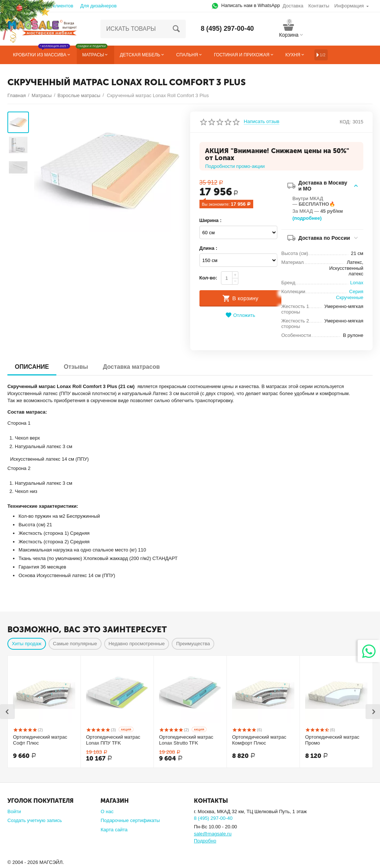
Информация (349, 6)
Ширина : (211, 220)
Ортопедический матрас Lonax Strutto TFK (186, 740)
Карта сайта (114, 830)
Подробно (205, 841)
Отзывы (76, 367)
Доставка (293, 6)
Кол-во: (208, 278)
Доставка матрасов (131, 367)
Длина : (209, 248)
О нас (107, 811)
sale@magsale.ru (213, 834)
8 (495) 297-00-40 (227, 29)
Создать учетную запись (35, 820)
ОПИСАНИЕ (32, 367)
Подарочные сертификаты (130, 820)
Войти (14, 811)
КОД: (345, 122)
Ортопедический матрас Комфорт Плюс (259, 740)
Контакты (319, 6)
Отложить (240, 315)
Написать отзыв (262, 122)
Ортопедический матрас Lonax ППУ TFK (113, 740)
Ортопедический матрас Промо (332, 740)
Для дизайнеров (98, 6)
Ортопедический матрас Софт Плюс (40, 740)
